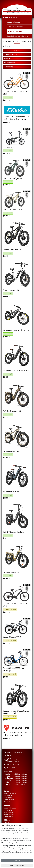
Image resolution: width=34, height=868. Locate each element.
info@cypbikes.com (13, 764)
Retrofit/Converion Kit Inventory (18, 36)
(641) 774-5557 (12, 768)
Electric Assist (12, 17)
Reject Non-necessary (17, 866)
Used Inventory (8, 798)
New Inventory (8, 796)
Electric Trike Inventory (15, 27)
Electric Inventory (9, 800)
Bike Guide (7, 802)
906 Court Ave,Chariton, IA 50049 (13, 760)
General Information (14, 22)
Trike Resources (8, 816)
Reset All (17, 50)
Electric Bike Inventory (15, 31)
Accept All (17, 861)
